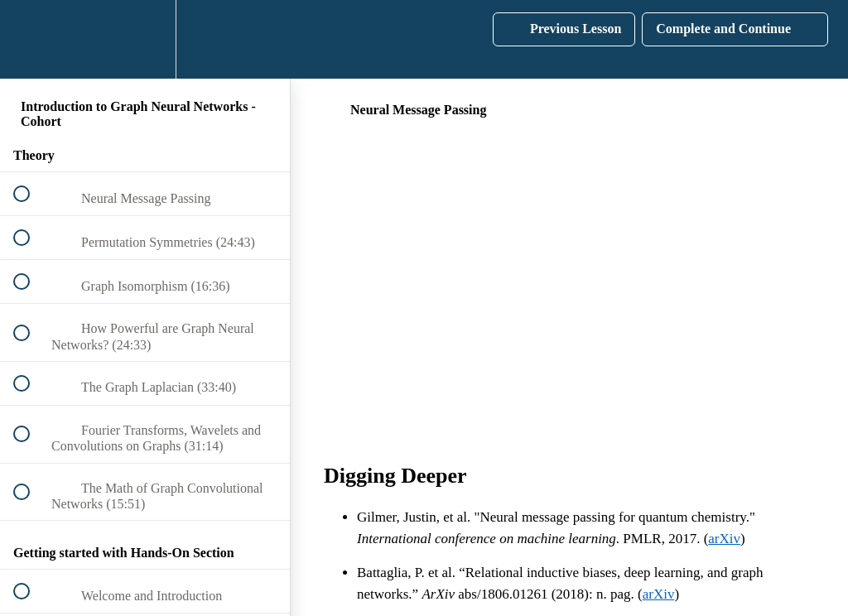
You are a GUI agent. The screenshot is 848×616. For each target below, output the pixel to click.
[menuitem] (145, 39)
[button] (31, 39)
